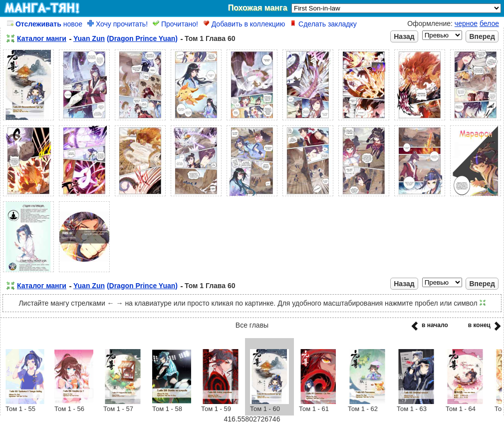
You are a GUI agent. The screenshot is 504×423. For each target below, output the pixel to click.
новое (45, 24)
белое (489, 23)
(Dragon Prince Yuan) (142, 38)
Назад (404, 36)
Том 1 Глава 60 (210, 38)
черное (466, 23)
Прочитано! (175, 24)
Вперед (482, 36)
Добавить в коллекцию (244, 24)
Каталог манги (42, 38)
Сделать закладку (323, 24)
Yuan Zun (89, 38)
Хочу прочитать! (118, 24)
